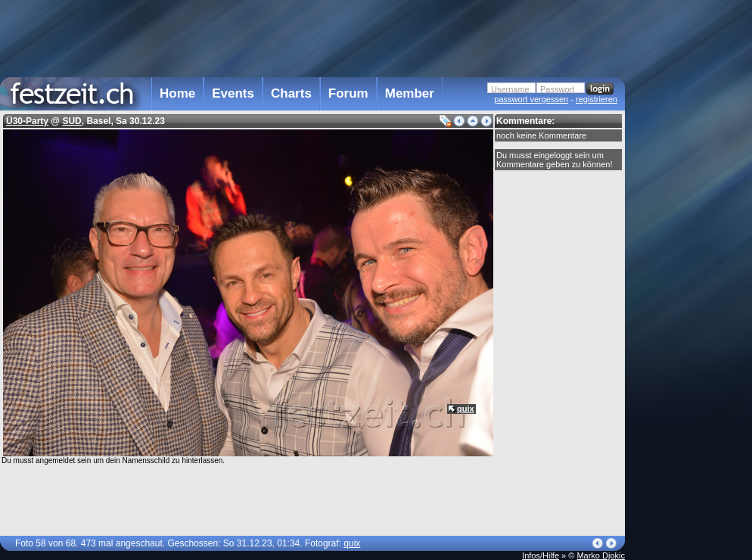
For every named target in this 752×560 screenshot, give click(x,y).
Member (410, 93)
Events (233, 93)
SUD (71, 121)
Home (177, 93)
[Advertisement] (691, 305)
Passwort (557, 89)
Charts (291, 93)
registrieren (597, 99)
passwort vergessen (531, 99)
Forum (348, 93)
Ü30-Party (27, 121)
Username (510, 89)
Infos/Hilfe (541, 555)
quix (466, 409)
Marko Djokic (601, 555)
